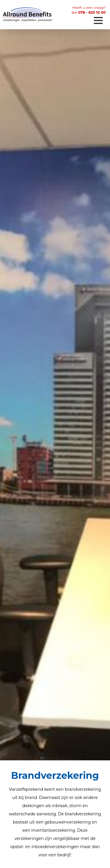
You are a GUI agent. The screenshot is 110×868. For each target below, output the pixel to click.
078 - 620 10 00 (92, 12)
